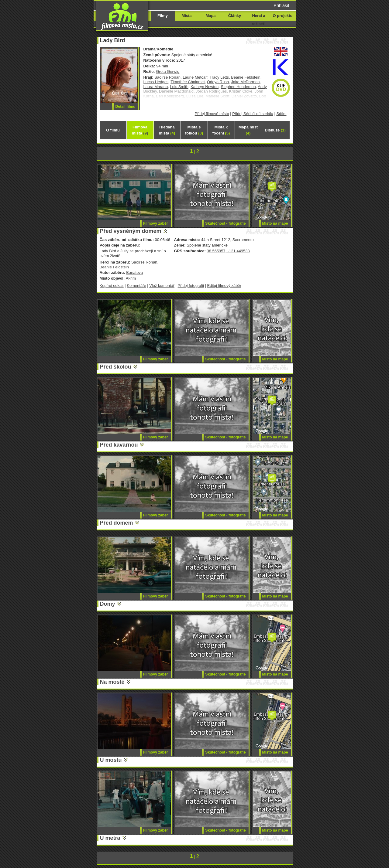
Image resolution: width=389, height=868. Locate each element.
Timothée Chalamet (188, 82)
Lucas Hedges (156, 82)
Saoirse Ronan (167, 77)
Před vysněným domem (131, 231)
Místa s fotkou (194, 130)
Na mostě (112, 682)
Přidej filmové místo (212, 114)
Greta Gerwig (168, 71)
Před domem (117, 523)
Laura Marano (156, 87)
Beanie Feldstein (246, 77)
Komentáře (136, 286)
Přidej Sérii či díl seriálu (253, 114)
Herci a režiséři (258, 20)
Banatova (134, 272)
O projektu (283, 16)
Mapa (210, 16)
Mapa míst (248, 130)
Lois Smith (179, 87)
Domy (108, 604)
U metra (110, 838)
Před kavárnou (119, 445)
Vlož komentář (162, 286)
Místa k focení (221, 130)
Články (235, 16)
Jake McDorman (245, 82)
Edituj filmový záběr (224, 286)
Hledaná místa (167, 130)
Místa (186, 16)
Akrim (131, 278)
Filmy (163, 16)
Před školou (116, 367)
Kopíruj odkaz (112, 286)
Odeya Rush (218, 82)
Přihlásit (281, 5)
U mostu (111, 760)
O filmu (113, 130)
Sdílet (281, 114)
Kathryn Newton (205, 87)
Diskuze (275, 130)
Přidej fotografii (191, 286)
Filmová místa (140, 130)
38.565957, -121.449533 (228, 251)
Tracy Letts (219, 77)
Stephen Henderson (238, 87)
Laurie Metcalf (195, 77)
